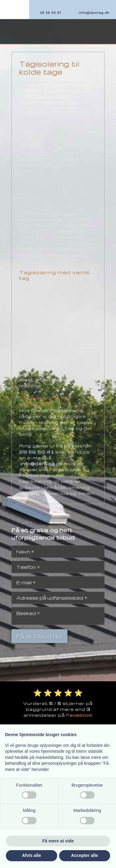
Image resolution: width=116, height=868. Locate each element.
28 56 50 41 (37, 452)
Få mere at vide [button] (58, 841)
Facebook (79, 715)
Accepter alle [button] (85, 855)
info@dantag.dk (41, 464)
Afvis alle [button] (31, 855)
